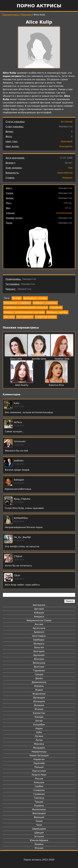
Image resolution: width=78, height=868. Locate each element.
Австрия (39, 609)
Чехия (39, 821)
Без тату (9, 317)
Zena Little (16, 359)
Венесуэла (39, 663)
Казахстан (39, 713)
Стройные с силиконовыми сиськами (26, 307)
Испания (39, 705)
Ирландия (39, 698)
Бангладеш (39, 636)
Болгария (39, 651)
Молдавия (39, 748)
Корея (39, 728)
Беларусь (39, 644)
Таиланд (39, 798)
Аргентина (39, 628)
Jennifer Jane (39, 359)
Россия (39, 779)
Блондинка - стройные (17, 303)
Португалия (39, 771)
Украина (39, 806)
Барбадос (39, 640)
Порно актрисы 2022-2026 (39, 860)
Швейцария (39, 829)
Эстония (39, 837)
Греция (39, 674)
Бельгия (39, 647)
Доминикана (39, 682)
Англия (39, 624)
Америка (26, 15)
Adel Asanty (22, 385)
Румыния (39, 782)
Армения (39, 632)
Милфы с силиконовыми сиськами (24, 312)
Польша (39, 767)
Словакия (39, 790)
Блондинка (66, 146)
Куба (39, 732)
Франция (39, 817)
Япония (39, 848)
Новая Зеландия (39, 755)
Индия (39, 690)
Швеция (39, 833)
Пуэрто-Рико (39, 775)
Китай (39, 721)
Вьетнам (39, 667)
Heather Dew (62, 359)
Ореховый (67, 141)
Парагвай (39, 763)
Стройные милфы (46, 317)
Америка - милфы (57, 312)
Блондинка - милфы (35, 298)
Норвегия (39, 759)
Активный (67, 122)
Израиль (39, 686)
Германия (39, 671)
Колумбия (39, 725)
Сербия (39, 786)
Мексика (39, 744)
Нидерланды (39, 752)
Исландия (39, 701)
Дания (39, 678)
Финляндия (39, 813)
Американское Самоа (39, 620)
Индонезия (39, 694)
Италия (39, 709)
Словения (39, 794)
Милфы (17, 298)
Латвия (39, 736)
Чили (39, 825)
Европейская (65, 173)
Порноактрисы (11, 15)
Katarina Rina (56, 385)
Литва (39, 740)
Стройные (56, 307)
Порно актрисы (39, 6)
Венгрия (39, 659)
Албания (39, 613)
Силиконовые (64, 213)
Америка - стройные (45, 303)
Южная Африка (39, 840)
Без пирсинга (25, 317)
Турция (39, 802)
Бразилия (39, 655)
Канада (39, 717)
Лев (70, 168)
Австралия (39, 605)
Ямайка (39, 844)
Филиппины (39, 810)
